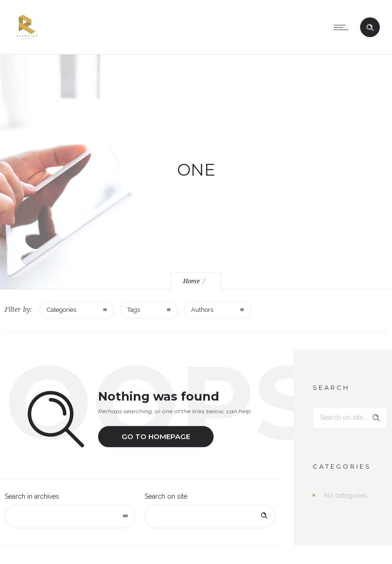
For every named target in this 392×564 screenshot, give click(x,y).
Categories (61, 310)
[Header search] (370, 28)
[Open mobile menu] (343, 27)
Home (191, 281)
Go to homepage (156, 437)
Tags (134, 310)
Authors (202, 310)
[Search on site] (210, 517)
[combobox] (70, 517)
